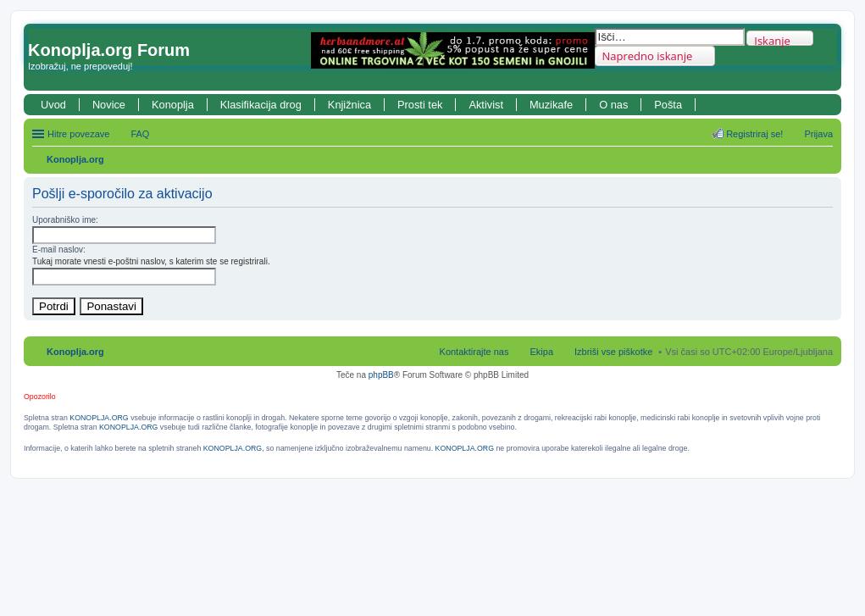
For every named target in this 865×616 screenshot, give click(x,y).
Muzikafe (551, 105)
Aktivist (486, 105)
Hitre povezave (78, 134)
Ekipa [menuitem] (541, 352)
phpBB (381, 375)
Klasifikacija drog (261, 105)
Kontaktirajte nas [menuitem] (474, 352)
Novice (109, 105)
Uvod (53, 105)
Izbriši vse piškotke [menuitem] (613, 352)
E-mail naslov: (59, 250)
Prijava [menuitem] (818, 134)
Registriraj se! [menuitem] (754, 134)
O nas (613, 105)
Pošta (668, 105)
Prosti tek (420, 105)
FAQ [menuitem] (140, 134)
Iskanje (772, 39)
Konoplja (173, 105)
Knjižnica (349, 105)
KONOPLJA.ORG (99, 418)
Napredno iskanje (648, 56)
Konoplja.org (75, 159)
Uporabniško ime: (65, 220)
